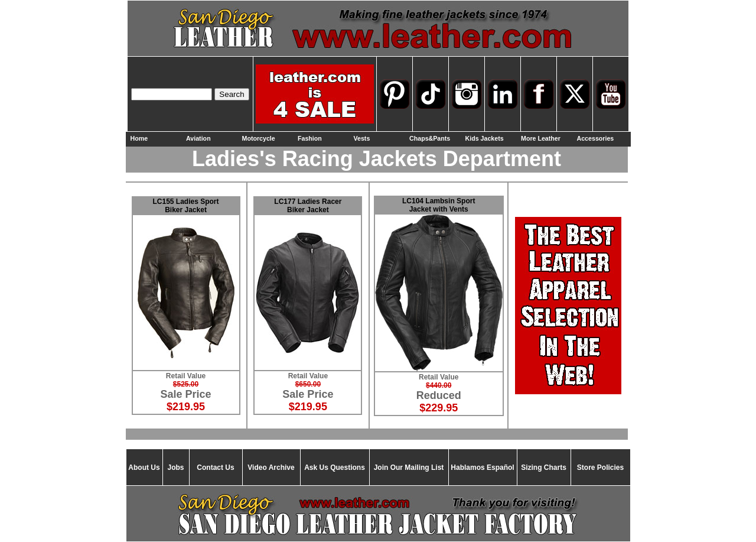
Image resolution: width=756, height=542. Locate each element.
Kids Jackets (485, 138)
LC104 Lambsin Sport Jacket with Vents (439, 205)
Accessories (596, 138)
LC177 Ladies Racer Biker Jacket (308, 206)
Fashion (310, 138)
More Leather (541, 138)
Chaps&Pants (430, 138)
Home (139, 138)
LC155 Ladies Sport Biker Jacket (186, 206)
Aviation (198, 138)
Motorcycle (259, 138)
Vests (362, 138)
